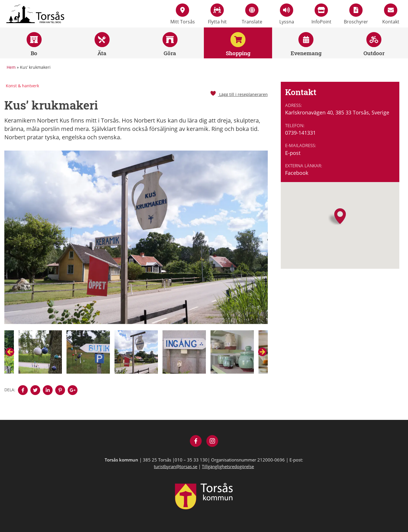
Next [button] (262, 352)
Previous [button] (10, 352)
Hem (11, 67)
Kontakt (391, 14)
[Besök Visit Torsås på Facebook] (196, 442)
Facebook (297, 173)
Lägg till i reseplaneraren (239, 94)
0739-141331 (300, 133)
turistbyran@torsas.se (176, 466)
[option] (136, 240)
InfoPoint (321, 14)
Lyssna (287, 14)
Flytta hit (217, 14)
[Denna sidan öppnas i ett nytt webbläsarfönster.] (23, 390)
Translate (252, 14)
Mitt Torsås (183, 14)
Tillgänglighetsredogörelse (228, 466)
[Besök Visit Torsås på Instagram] (212, 442)
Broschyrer (356, 14)
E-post (293, 153)
